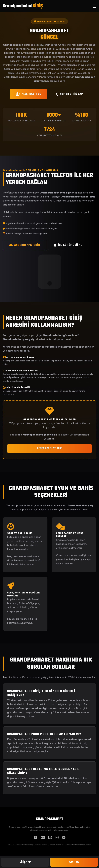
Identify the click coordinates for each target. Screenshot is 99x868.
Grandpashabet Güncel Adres (78, 844)
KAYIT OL (74, 862)
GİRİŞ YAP (25, 862)
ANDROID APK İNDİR (24, 245)
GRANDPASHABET (49, 819)
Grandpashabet (23, 6)
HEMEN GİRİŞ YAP (69, 94)
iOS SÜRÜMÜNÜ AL (68, 245)
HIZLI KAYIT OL (28, 94)
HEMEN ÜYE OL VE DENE (50, 448)
